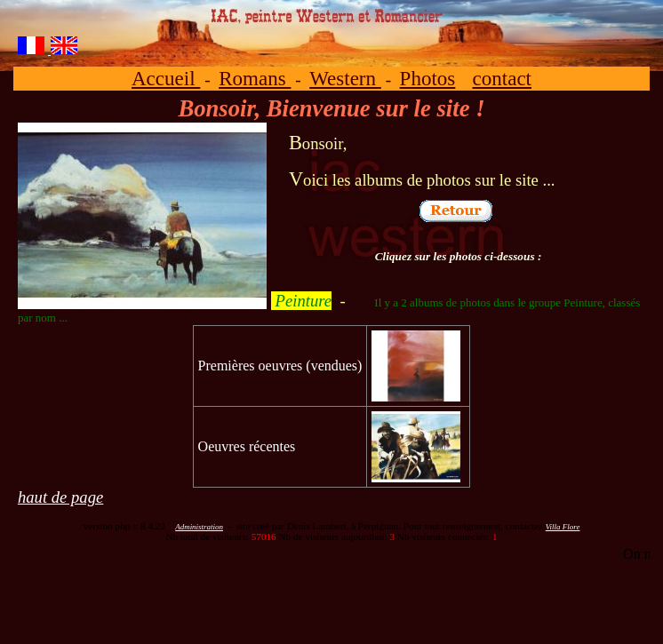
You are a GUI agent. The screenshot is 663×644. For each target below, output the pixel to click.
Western (345, 78)
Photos (428, 78)
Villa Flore (563, 527)
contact (503, 78)
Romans (255, 78)
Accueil (166, 78)
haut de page (60, 497)
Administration (199, 527)
